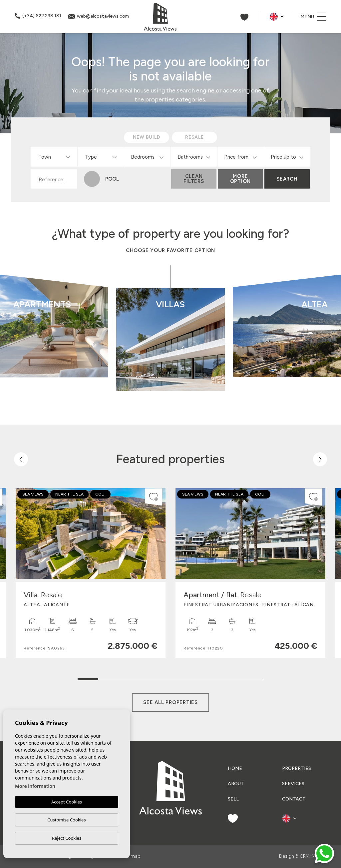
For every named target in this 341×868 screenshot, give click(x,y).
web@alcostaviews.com (98, 16)
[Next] (320, 459)
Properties (297, 768)
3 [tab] (129, 678)
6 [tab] (191, 678)
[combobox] (54, 157)
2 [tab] (109, 678)
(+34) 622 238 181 (38, 16)
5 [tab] (171, 678)
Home (235, 768)
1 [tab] (88, 676)
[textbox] (55, 157)
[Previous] (21, 459)
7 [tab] (212, 678)
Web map (130, 856)
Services (293, 784)
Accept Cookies (67, 802)
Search (287, 179)
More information (35, 786)
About (236, 784)
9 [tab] (253, 678)
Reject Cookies (67, 838)
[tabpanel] (91, 573)
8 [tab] (233, 678)
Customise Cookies (66, 820)
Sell (233, 799)
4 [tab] (150, 678)
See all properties (170, 702)
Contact (294, 799)
